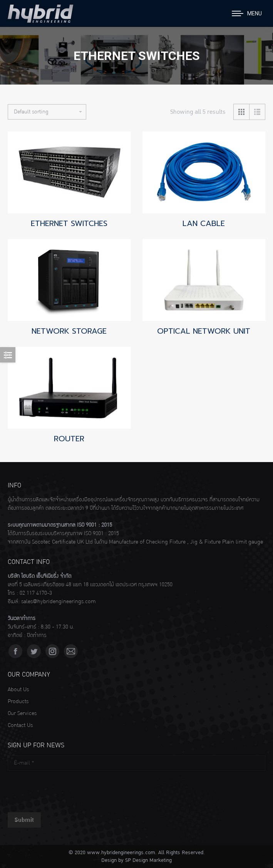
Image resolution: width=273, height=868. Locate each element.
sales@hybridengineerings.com (59, 602)
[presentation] (66, 790)
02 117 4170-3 (36, 593)
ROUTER (69, 439)
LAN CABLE (204, 223)
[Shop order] (47, 112)
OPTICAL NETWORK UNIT (204, 331)
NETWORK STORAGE (69, 331)
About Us (18, 690)
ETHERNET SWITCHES (69, 223)
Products (18, 702)
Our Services (22, 713)
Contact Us (20, 725)
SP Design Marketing (148, 860)
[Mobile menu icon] (247, 13)
